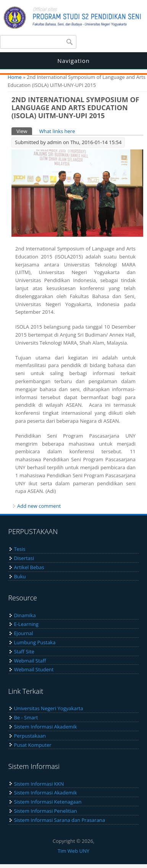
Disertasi (24, 558)
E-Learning (26, 624)
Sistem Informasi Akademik (45, 727)
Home (15, 77)
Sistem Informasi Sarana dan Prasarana (59, 820)
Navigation (73, 61)
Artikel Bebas (29, 567)
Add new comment (39, 506)
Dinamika (25, 615)
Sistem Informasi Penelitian (45, 811)
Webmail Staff (30, 661)
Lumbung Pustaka (35, 642)
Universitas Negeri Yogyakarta (48, 708)
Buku (20, 576)
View (24, 131)
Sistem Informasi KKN (39, 784)
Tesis (19, 549)
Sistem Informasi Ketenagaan (48, 802)
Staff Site (24, 651)
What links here (57, 131)
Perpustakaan (30, 736)
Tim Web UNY (73, 851)
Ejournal (23, 633)
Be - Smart (26, 717)
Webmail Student (34, 669)
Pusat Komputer (32, 745)
